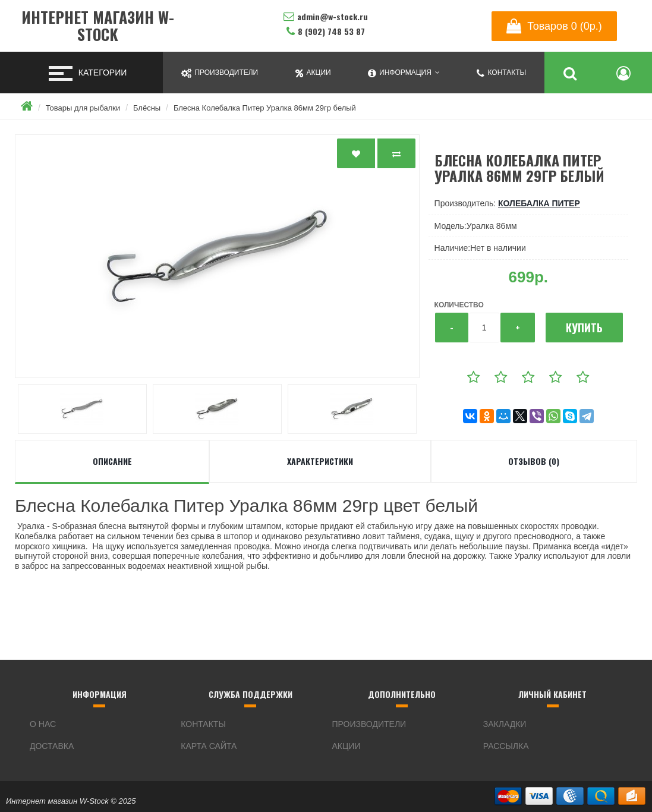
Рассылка (506, 746)
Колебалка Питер (539, 203)
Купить (584, 328)
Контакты (203, 724)
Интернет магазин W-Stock (98, 26)
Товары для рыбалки (83, 108)
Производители (369, 724)
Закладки (505, 724)
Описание (112, 461)
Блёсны (147, 108)
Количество (459, 305)
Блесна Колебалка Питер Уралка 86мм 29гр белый (265, 108)
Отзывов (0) (534, 461)
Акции (347, 746)
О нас (43, 724)
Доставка (52, 746)
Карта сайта (209, 746)
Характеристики (320, 461)
